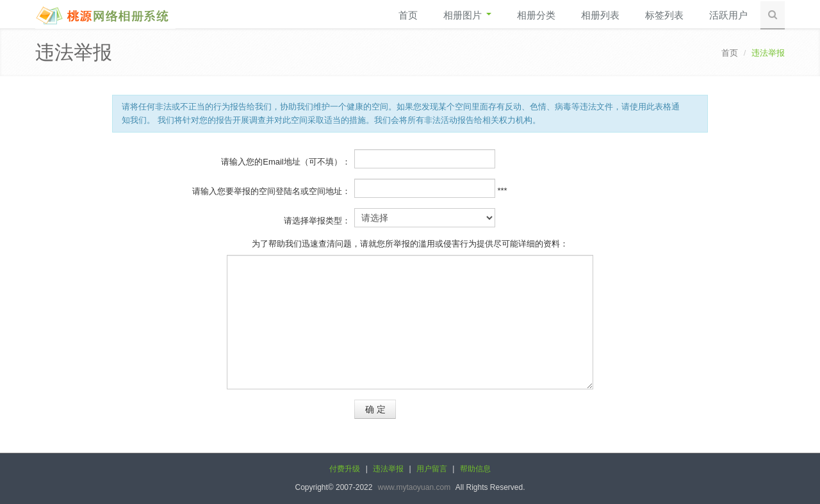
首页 (408, 15)
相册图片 (467, 15)
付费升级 (345, 469)
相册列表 (600, 15)
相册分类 (536, 15)
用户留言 (432, 469)
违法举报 (388, 469)
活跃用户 (728, 15)
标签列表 (664, 15)
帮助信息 (475, 469)
